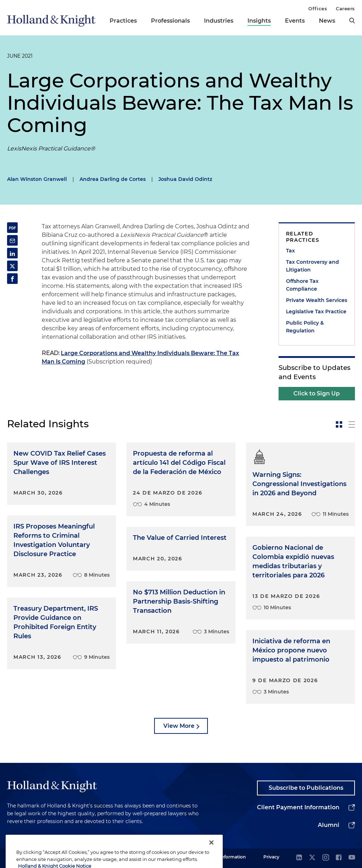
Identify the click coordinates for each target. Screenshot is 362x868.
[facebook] (339, 858)
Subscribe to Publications (306, 788)
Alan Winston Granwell (37, 179)
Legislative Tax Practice (316, 312)
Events (295, 21)
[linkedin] (299, 858)
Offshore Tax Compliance (302, 285)
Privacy (271, 857)
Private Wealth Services (317, 300)
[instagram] (326, 858)
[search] (352, 21)
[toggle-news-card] (339, 424)
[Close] (211, 859)
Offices (318, 8)
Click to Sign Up (317, 393)
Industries (219, 21)
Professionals (170, 21)
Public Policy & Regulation (305, 327)
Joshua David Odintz (185, 179)
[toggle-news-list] (352, 424)
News (327, 21)
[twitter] (312, 858)
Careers (345, 8)
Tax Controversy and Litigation (313, 266)
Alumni (329, 825)
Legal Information (227, 857)
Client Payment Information (298, 807)
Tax (290, 251)
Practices (123, 21)
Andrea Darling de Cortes (113, 179)
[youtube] (352, 858)
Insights (259, 21)
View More (179, 726)
